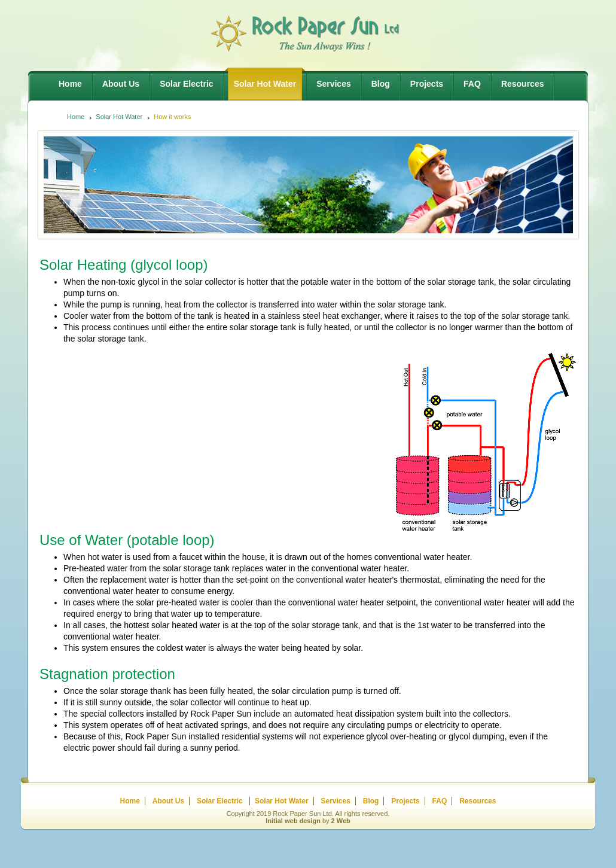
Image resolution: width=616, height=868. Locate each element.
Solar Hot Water (119, 117)
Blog (371, 801)
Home (76, 117)
